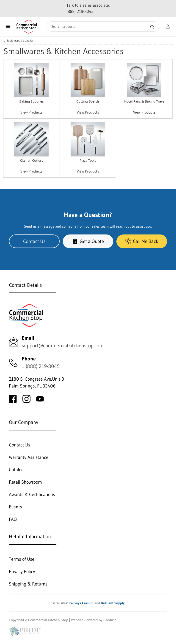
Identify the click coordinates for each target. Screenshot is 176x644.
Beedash (110, 620)
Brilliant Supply (113, 603)
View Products (32, 112)
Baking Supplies (31, 101)
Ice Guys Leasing (81, 603)
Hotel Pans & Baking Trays (144, 101)
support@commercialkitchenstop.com (63, 346)
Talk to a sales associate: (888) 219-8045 (88, 8)
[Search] (103, 26)
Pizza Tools (88, 160)
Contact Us (34, 241)
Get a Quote (88, 241)
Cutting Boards (88, 101)
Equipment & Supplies (20, 41)
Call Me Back (142, 241)
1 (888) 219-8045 (41, 366)
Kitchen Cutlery (31, 160)
